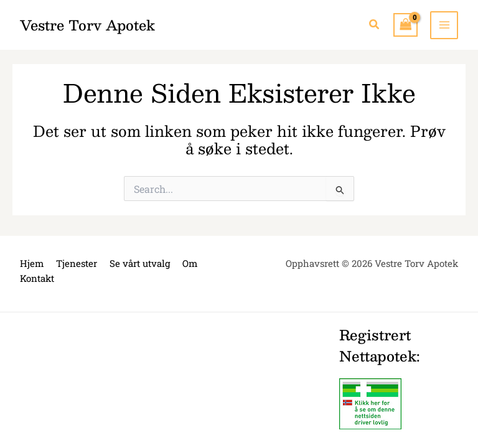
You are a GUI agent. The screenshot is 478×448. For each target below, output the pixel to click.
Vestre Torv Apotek (87, 25)
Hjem (32, 263)
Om (190, 263)
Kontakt (37, 278)
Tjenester (77, 263)
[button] (375, 25)
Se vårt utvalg (140, 263)
